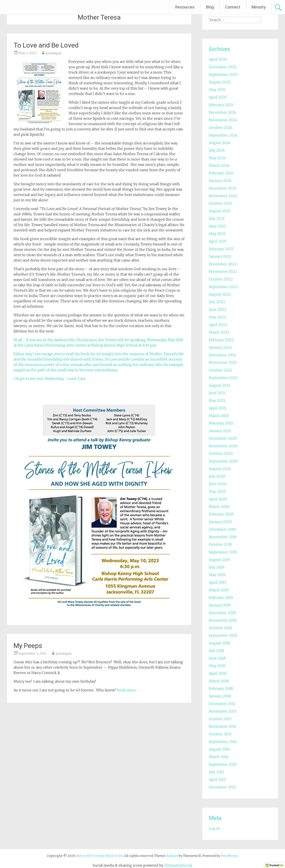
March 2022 (219, 332)
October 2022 (221, 279)
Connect (233, 7)
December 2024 (223, 112)
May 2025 (217, 90)
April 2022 (218, 325)
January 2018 (220, 696)
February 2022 (221, 340)
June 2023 (217, 226)
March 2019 (219, 590)
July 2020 (217, 476)
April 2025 (218, 97)
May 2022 (217, 317)
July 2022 (217, 302)
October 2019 (220, 544)
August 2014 (219, 749)
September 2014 (223, 742)
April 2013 (217, 779)
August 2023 (220, 211)
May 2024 (217, 158)
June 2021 (217, 393)
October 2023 (220, 203)
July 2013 (216, 772)
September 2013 (223, 764)
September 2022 (223, 287)
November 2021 (223, 363)
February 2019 (221, 598)
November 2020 (223, 446)
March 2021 (219, 416)
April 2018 (218, 673)
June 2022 (218, 309)
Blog (210, 7)
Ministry (259, 7)
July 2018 (217, 651)
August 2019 (219, 560)
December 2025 (223, 67)
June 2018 (217, 658)
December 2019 (222, 529)
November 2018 (223, 620)
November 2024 (223, 120)
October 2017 (220, 719)
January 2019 (220, 605)
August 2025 (220, 82)
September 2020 (223, 461)
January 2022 (220, 347)
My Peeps (28, 646)
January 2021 (220, 431)
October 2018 (220, 628)
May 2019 (217, 575)
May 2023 (217, 234)
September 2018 (223, 635)
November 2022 (223, 272)
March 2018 (219, 681)
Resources (185, 7)
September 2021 (223, 378)
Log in (214, 828)
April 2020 (218, 499)
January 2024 (220, 181)
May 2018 (217, 666)
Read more (129, 690)
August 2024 (220, 143)
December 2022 (223, 264)
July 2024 (217, 150)
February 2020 (221, 514)
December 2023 (222, 188)
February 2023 (221, 249)
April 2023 (218, 241)
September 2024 (223, 135)
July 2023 (217, 219)
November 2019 (223, 537)
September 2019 (223, 552)
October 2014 (220, 734)
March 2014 (219, 757)
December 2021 (222, 355)
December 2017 (222, 704)
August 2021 (220, 385)
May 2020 (217, 491)
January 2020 (220, 522)
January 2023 (220, 256)
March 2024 (219, 165)
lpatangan (54, 53)
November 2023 (223, 196)
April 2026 (218, 59)
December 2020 (223, 438)
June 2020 (218, 484)
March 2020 (219, 507)
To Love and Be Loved (46, 45)
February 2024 (221, 173)
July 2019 (217, 567)
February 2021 (221, 423)
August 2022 (220, 294)
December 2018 (222, 613)
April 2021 (218, 408)
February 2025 (221, 105)
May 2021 (217, 400)
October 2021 (220, 370)
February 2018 (221, 689)
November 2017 (223, 711)
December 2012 (222, 787)
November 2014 (223, 726)
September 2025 (223, 74)
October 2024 (221, 128)
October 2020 (221, 454)
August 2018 (219, 643)
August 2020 (220, 469)
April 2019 (218, 582)
